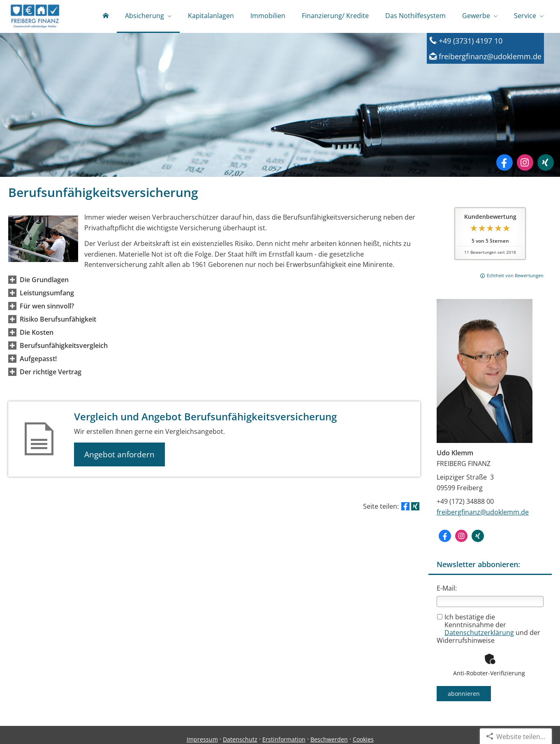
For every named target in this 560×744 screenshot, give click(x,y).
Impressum (202, 739)
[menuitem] (106, 16)
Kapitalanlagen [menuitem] (211, 16)
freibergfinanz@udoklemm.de (483, 512)
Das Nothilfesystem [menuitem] (415, 16)
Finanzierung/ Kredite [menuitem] (335, 16)
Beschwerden (329, 739)
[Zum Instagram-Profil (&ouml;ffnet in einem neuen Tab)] (525, 162)
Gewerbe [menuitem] (476, 16)
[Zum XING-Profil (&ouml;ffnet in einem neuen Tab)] (546, 162)
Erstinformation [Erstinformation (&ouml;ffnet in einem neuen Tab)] (284, 739)
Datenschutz (240, 739)
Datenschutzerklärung (479, 633)
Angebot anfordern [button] (119, 454)
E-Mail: (447, 588)
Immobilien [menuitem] (268, 16)
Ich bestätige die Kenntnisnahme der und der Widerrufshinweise (488, 629)
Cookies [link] (363, 739)
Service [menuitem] (525, 16)
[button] (44, 280)
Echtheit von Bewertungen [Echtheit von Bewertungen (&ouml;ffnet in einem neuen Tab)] (515, 275)
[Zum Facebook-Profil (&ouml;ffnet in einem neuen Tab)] (504, 162)
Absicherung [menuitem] (145, 16)
